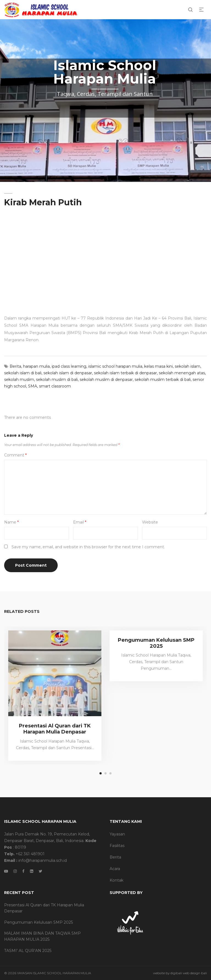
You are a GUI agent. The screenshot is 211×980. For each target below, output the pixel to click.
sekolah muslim (19, 380)
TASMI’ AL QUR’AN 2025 (28, 951)
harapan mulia (36, 366)
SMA (33, 386)
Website (150, 522)
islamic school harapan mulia (115, 366)
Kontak (116, 880)
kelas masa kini (159, 366)
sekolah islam (188, 366)
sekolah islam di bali (23, 373)
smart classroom (55, 386)
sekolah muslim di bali (57, 380)
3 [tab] (110, 773)
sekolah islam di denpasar (68, 373)
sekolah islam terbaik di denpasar (125, 373)
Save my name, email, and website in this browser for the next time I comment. (88, 547)
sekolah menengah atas (182, 373)
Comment (15, 455)
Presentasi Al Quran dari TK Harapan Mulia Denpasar (55, 729)
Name (11, 522)
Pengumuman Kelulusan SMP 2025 (156, 643)
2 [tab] (105, 773)
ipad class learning (69, 366)
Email (80, 522)
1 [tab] (101, 773)
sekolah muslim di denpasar (106, 380)
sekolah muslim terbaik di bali (163, 380)
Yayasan (117, 834)
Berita (15, 366)
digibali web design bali (189, 973)
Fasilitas (117, 846)
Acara (115, 869)
